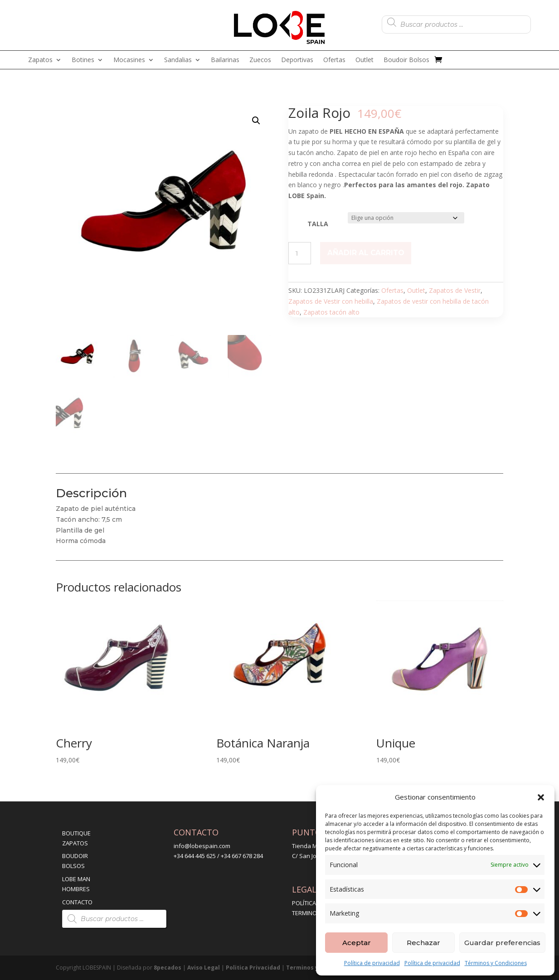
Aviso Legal (204, 968)
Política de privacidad (372, 963)
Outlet (365, 60)
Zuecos (260, 60)
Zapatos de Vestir (455, 290)
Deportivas (297, 60)
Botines (83, 60)
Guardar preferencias (502, 943)
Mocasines (129, 60)
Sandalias (178, 60)
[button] (541, 797)
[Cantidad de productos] (300, 253)
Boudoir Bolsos (406, 60)
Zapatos (40, 60)
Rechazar (423, 943)
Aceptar (357, 943)
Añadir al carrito (366, 253)
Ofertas (334, 60)
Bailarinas (225, 60)
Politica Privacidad (253, 968)
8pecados (168, 968)
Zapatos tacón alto (331, 312)
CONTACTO (77, 902)
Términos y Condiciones (496, 963)
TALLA (318, 224)
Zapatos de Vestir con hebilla (331, 301)
